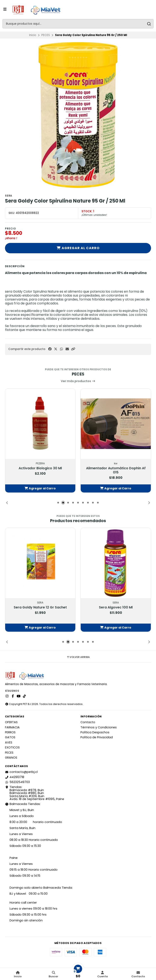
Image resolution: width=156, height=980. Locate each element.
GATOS (10, 737)
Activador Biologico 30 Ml (40, 468)
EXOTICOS (12, 747)
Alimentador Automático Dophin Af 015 (116, 470)
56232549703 (17, 782)
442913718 (15, 777)
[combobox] (78, 24)
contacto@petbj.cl (21, 772)
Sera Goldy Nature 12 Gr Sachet (40, 607)
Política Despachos (95, 732)
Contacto (88, 722)
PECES (46, 35)
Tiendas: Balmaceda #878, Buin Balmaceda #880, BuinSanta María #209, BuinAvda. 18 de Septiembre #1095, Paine (35, 793)
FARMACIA (12, 727)
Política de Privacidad (97, 737)
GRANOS (11, 758)
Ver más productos (78, 381)
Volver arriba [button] (78, 657)
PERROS (10, 732)
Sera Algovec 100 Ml (116, 607)
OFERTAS (11, 722)
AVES (9, 742)
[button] (73, 349)
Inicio (33, 35)
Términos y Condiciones (99, 727)
